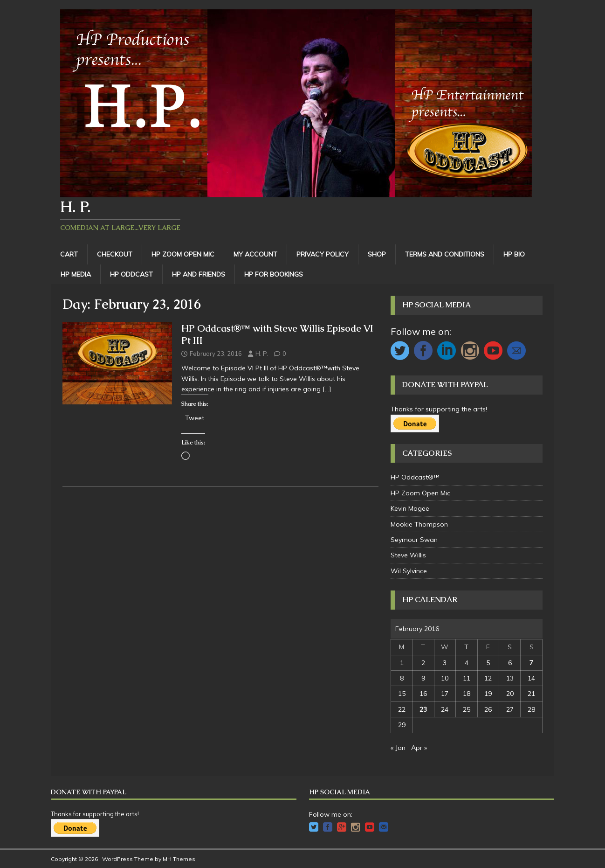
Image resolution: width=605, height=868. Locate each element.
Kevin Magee (410, 508)
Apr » (419, 748)
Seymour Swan (414, 540)
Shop (377, 254)
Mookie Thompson (419, 524)
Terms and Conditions (445, 254)
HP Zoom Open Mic (183, 254)
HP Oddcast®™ (415, 477)
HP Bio (514, 254)
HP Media (76, 274)
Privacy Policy (323, 254)
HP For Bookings (274, 274)
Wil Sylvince (409, 571)
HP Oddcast (131, 274)
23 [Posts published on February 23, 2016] (423, 709)
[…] (327, 389)
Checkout (115, 254)
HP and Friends (199, 274)
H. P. (262, 354)
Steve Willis (408, 555)
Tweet (195, 417)
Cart (69, 254)
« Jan (398, 748)
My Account (255, 254)
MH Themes (179, 859)
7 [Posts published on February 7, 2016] (531, 663)
